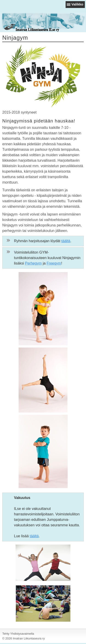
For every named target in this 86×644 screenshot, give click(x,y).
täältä (66, 241)
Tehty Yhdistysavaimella (18, 634)
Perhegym (33, 263)
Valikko (77, 4)
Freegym (54, 263)
